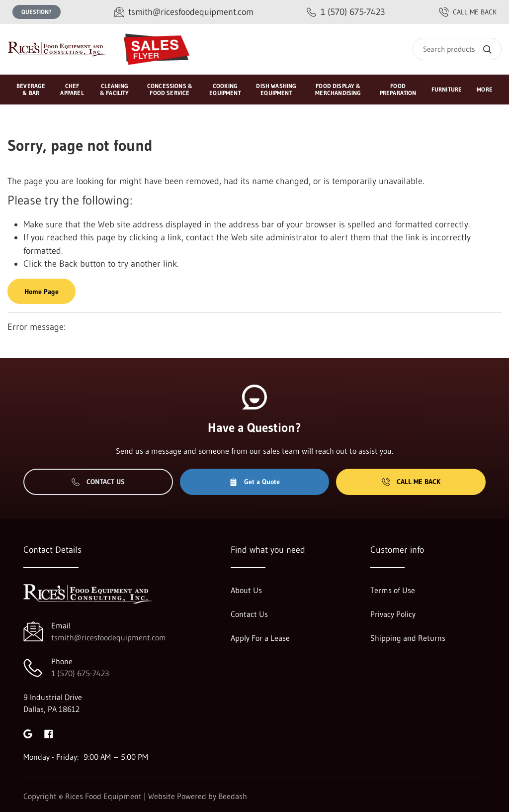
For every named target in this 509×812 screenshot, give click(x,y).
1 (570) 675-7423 (80, 673)
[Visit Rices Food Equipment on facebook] (49, 733)
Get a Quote (254, 482)
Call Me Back (411, 482)
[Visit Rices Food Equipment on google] (28, 733)
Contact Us (98, 482)
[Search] (457, 49)
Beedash (233, 796)
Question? (37, 12)
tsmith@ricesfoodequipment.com (109, 637)
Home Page (42, 292)
